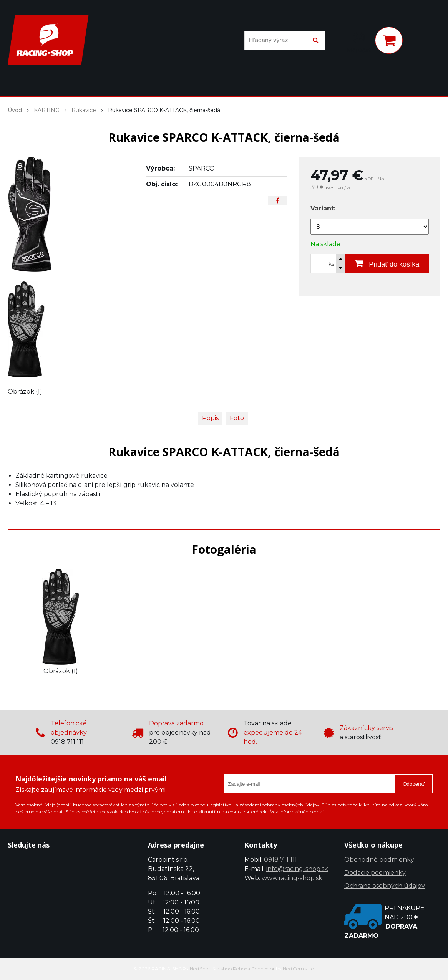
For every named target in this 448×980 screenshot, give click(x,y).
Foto (237, 418)
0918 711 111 (280, 860)
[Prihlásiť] (359, 42)
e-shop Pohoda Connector (246, 969)
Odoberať (414, 784)
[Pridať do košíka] (387, 263)
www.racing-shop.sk (292, 878)
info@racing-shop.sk (297, 869)
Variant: (323, 208)
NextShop (201, 969)
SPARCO (202, 168)
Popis (210, 418)
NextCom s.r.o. (299, 969)
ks (331, 264)
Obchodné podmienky (379, 860)
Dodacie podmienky (375, 873)
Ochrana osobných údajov (385, 886)
